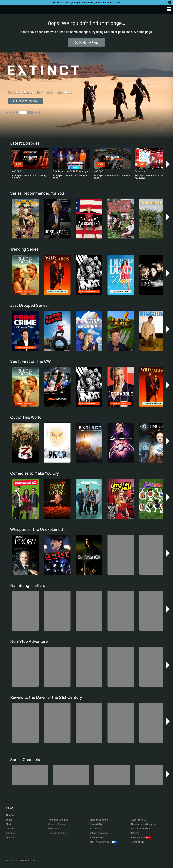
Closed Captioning (99, 820)
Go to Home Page (86, 42)
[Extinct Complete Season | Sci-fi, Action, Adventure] (86, 96)
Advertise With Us (99, 837)
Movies (10, 824)
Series (9, 820)
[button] (168, 164)
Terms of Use (113, 2)
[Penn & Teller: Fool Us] (30, 775)
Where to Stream (56, 824)
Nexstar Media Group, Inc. (144, 824)
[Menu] (169, 9)
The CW (6, 9)
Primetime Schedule (58, 820)
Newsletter (53, 829)
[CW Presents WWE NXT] (112, 775)
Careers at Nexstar (141, 829)
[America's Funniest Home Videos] (153, 775)
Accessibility (96, 824)
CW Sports (11, 829)
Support (10, 837)
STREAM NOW (25, 101)
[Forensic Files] (71, 775)
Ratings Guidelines (99, 833)
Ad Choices (95, 829)
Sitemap (135, 833)
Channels (11, 833)
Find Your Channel (57, 833)
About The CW (139, 820)
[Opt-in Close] (170, 2)
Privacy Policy (95, 2)
